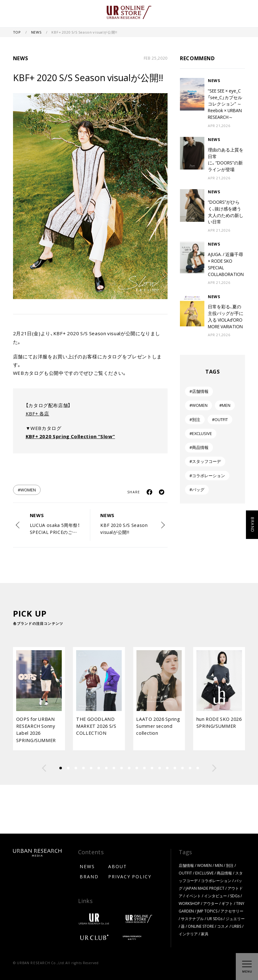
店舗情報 (186, 865)
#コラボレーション (207, 475)
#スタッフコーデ (205, 461)
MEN (219, 865)
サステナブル (192, 919)
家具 (205, 934)
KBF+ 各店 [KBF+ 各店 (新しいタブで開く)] (37, 413)
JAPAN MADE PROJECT (205, 888)
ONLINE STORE (201, 926)
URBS (236, 926)
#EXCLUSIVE (201, 433)
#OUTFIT (220, 419)
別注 (230, 865)
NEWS (37, 32)
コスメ (223, 926)
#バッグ (197, 489)
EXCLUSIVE (204, 873)
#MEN (225, 405)
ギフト (227, 903)
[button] (44, 768)
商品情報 (224, 873)
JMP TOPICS (207, 911)
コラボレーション (216, 881)
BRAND (89, 876)
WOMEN (204, 865)
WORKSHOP (189, 903)
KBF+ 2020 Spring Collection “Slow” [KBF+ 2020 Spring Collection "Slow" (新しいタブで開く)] (70, 436)
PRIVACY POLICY (130, 876)
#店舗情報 (199, 391)
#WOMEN (27, 490)
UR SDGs (215, 919)
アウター (211, 903)
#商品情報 (199, 447)
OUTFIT (185, 873)
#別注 (195, 419)
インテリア (188, 934)
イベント (193, 896)
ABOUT (118, 866)
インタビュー (215, 896)
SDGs (235, 896)
